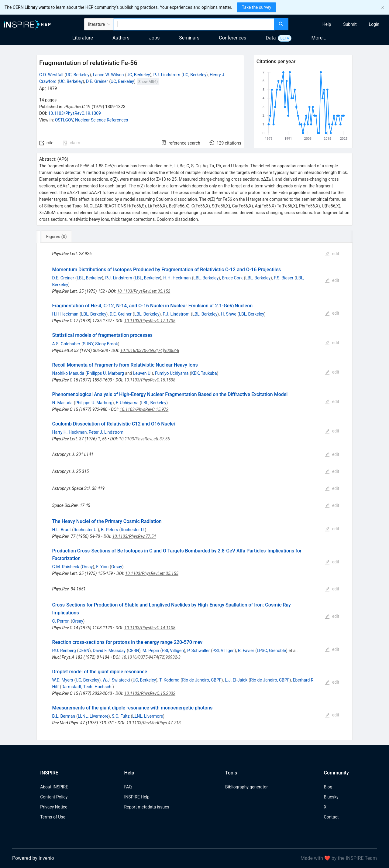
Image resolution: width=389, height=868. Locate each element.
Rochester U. (86, 530)
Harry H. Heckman (69, 432)
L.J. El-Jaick (236, 680)
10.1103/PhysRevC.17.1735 (150, 321)
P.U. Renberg (64, 651)
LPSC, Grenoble (271, 651)
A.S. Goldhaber (66, 344)
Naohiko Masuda (68, 373)
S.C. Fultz (121, 716)
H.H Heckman (65, 314)
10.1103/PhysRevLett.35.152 (144, 291)
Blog (328, 787)
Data (271, 38)
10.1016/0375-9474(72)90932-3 (151, 657)
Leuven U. (142, 373)
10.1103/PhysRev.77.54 (134, 536)
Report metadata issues (146, 807)
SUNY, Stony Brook (100, 344)
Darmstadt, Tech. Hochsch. (87, 687)
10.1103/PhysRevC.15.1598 (150, 380)
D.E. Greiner (97, 81)
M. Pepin (151, 651)
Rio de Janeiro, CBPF (202, 680)
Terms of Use (53, 817)
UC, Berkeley (78, 75)
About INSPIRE (54, 787)
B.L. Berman (64, 716)
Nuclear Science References (102, 120)
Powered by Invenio (33, 858)
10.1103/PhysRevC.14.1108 (150, 628)
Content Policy (54, 797)
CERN (84, 651)
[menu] (339, 24)
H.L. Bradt (61, 530)
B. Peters (109, 530)
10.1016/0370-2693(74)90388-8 (150, 350)
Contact (331, 817)
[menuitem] (327, 24)
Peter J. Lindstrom (106, 432)
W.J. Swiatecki (116, 680)
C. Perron (61, 621)
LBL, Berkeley (89, 278)
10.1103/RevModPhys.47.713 (154, 723)
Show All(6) (148, 82)
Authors (121, 38)
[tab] (57, 237)
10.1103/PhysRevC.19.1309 (74, 113)
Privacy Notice (54, 807)
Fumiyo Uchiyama (172, 373)
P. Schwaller (198, 651)
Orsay (87, 567)
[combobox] (194, 24)
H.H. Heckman (177, 278)
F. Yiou (102, 567)
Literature (83, 38)
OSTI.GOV (64, 120)
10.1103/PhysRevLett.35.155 (152, 573)
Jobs (154, 38)
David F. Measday (109, 651)
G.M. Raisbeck (65, 567)
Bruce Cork (232, 278)
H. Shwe (228, 314)
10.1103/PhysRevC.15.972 (144, 409)
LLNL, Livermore (93, 716)
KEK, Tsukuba (204, 373)
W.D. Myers (62, 680)
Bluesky (331, 797)
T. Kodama (169, 680)
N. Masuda (62, 403)
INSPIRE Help (137, 797)
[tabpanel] (194, 491)
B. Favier (246, 651)
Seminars (189, 38)
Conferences (232, 38)
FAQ (128, 787)
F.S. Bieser (284, 278)
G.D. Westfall (51, 75)
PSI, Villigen (173, 651)
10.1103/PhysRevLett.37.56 (144, 439)
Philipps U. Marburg (105, 373)
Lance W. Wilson (108, 75)
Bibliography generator (246, 787)
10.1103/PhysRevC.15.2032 (150, 693)
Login (374, 24)
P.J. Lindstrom (167, 75)
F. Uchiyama (127, 403)
